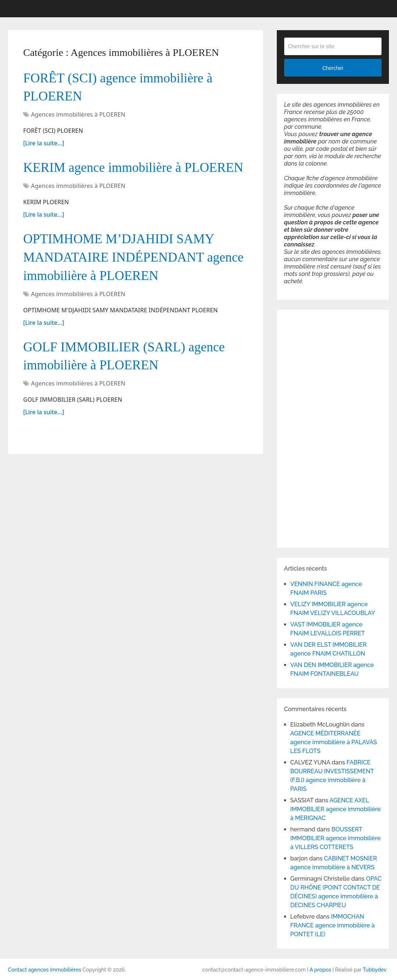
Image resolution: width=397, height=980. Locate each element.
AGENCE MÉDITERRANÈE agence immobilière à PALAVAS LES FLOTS (334, 742)
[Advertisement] (306, 427)
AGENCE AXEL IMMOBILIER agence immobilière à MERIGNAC (336, 809)
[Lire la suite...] (44, 146)
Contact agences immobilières (45, 970)
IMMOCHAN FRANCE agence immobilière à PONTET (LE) (333, 925)
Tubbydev (375, 970)
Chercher (333, 68)
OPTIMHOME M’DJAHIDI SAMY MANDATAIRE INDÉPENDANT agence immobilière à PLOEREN (125, 282)
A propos (320, 970)
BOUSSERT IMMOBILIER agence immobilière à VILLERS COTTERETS (336, 838)
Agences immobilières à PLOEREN (78, 117)
